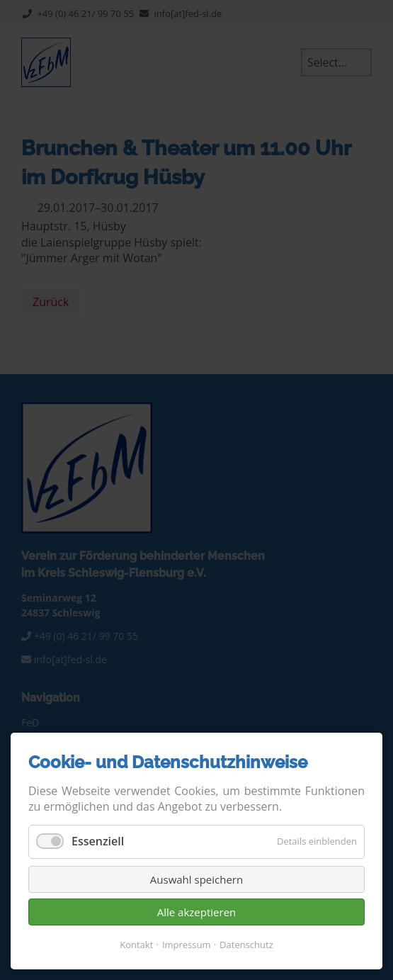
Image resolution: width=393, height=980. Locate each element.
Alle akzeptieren (197, 912)
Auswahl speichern (196, 879)
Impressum (187, 945)
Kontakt (136, 945)
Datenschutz (246, 945)
